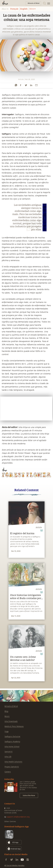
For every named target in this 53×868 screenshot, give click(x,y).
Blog (6, 711)
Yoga (7, 731)
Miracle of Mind (11, 706)
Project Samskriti (12, 767)
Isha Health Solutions (13, 762)
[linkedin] (31, 85)
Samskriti (9, 752)
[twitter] (26, 85)
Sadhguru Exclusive (12, 737)
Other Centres (10, 822)
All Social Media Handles (14, 866)
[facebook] (21, 85)
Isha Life (8, 757)
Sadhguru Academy (12, 742)
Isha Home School (12, 747)
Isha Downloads (11, 721)
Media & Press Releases (14, 726)
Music (7, 716)
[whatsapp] (16, 85)
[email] (36, 85)
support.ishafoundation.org (18, 817)
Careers (8, 772)
